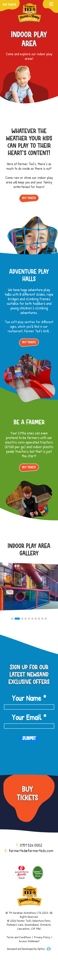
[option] (29, 589)
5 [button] (29, 619)
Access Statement (29, 941)
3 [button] (22, 619)
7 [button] (36, 619)
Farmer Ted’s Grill (37, 331)
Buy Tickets (29, 198)
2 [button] (17, 619)
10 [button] (46, 619)
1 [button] (12, 619)
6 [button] (32, 619)
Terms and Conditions (19, 937)
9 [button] (42, 619)
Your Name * (29, 698)
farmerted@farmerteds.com (31, 851)
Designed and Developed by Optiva (29, 949)
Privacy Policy (42, 937)
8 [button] (39, 619)
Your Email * (29, 717)
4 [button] (26, 619)
